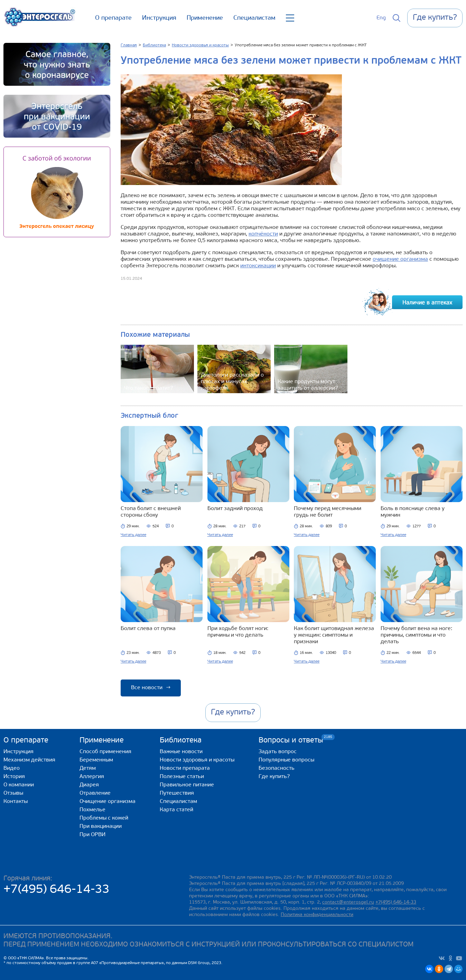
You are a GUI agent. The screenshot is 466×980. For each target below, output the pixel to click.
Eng (381, 18)
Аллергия (92, 777)
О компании (19, 785)
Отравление (95, 793)
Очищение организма (108, 802)
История (14, 777)
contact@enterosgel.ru (348, 902)
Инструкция (159, 18)
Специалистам (254, 18)
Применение (205, 18)
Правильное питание (187, 785)
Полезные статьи (182, 777)
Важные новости (181, 752)
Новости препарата (185, 768)
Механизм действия (29, 760)
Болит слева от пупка (148, 629)
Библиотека (181, 741)
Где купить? (274, 777)
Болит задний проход (235, 509)
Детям (88, 768)
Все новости (151, 688)
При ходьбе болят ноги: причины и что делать (238, 632)
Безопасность (277, 768)
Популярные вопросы (286, 760)
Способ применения (105, 752)
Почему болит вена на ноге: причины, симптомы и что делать (416, 635)
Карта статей (176, 810)
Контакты (16, 802)
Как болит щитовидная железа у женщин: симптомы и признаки (334, 635)
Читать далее (133, 535)
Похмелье (92, 810)
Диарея (89, 785)
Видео (12, 768)
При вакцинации (101, 826)
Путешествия (177, 793)
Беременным (96, 760)
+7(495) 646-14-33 (57, 890)
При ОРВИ (92, 835)
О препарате (113, 18)
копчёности (263, 234)
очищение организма (400, 259)
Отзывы (13, 793)
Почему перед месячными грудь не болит (328, 512)
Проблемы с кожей (104, 818)
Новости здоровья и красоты (197, 760)
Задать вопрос (278, 752)
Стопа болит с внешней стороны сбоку (151, 512)
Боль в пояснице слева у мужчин (413, 512)
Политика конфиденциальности (317, 915)
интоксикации (258, 266)
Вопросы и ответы (291, 740)
